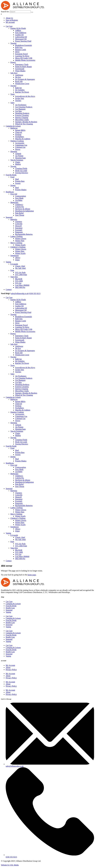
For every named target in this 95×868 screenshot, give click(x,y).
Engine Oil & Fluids (18, 28)
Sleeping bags (20, 158)
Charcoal (19, 132)
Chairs (18, 162)
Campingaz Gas (21, 145)
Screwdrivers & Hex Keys (25, 96)
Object (18, 258)
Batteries (14, 219)
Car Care (9, 26)
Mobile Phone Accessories (25, 60)
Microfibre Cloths (22, 120)
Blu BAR (19, 279)
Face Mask (19, 198)
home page (32, 575)
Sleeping (14, 151)
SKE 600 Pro (20, 287)
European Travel (21, 54)
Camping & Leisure (13, 126)
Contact (9, 289)
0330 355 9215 (35, 293)
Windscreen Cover (22, 84)
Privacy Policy (11, 670)
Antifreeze (19, 75)
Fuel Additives (21, 33)
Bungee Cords (21, 50)
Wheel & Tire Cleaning (24, 124)
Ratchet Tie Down (22, 92)
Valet (12, 103)
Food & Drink (11, 175)
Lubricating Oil (21, 37)
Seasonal (9, 217)
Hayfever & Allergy (23, 209)
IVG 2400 (19, 281)
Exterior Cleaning (22, 115)
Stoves (18, 149)
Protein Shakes (21, 190)
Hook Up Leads (21, 171)
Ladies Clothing (17, 236)
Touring (13, 43)
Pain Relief (19, 213)
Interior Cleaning (22, 118)
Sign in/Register (12, 20)
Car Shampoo (20, 109)
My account (10, 22)
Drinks (13, 185)
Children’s (19, 205)
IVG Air (18, 283)
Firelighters (20, 137)
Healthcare (10, 192)
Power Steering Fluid (23, 41)
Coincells (19, 224)
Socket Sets (20, 98)
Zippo (17, 260)
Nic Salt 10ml (20, 268)
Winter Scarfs (20, 245)
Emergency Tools (22, 64)
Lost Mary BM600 (22, 285)
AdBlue (18, 30)
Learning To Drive (22, 56)
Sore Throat (20, 215)
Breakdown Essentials (24, 45)
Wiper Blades (20, 71)
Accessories (20, 143)
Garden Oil (19, 35)
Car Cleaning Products (24, 107)
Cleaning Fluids (21, 168)
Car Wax (18, 111)
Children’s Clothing (18, 247)
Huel (17, 179)
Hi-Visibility (20, 90)
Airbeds (18, 154)
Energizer (19, 228)
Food (12, 177)
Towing (13, 166)
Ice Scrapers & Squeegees (25, 79)
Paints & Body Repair (23, 67)
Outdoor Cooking (17, 141)
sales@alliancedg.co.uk (20, 293)
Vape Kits (14, 277)
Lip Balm (19, 200)
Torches (18, 101)
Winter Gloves (21, 239)
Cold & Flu (19, 207)
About (8, 667)
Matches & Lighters (23, 139)
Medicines (14, 202)
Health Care (10, 608)
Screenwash (20, 69)
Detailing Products (22, 113)
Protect (13, 62)
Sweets (18, 183)
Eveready (19, 230)
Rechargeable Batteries (24, 234)
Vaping (8, 262)
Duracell (18, 226)
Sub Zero (14, 73)
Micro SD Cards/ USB (24, 58)
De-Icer (18, 77)
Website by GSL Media (10, 865)
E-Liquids (14, 264)
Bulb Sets (19, 47)
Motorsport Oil (21, 39)
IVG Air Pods (20, 272)
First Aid (14, 194)
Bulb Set (18, 88)
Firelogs (18, 135)
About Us (9, 18)
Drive (17, 52)
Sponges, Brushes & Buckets (26, 122)
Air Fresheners (21, 105)
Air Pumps (19, 156)
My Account (10, 665)
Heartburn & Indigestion (24, 211)
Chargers (19, 222)
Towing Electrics (22, 173)
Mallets (18, 164)
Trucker (13, 86)
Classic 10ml (20, 266)
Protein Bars (20, 181)
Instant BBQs (20, 130)
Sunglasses (15, 256)
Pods (12, 270)
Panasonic (19, 232)
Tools (12, 94)
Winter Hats (20, 241)
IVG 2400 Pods (21, 275)
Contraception (21, 196)
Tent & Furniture (17, 160)
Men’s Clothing (16, 243)
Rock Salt (19, 81)
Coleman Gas (20, 147)
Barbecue (14, 128)
